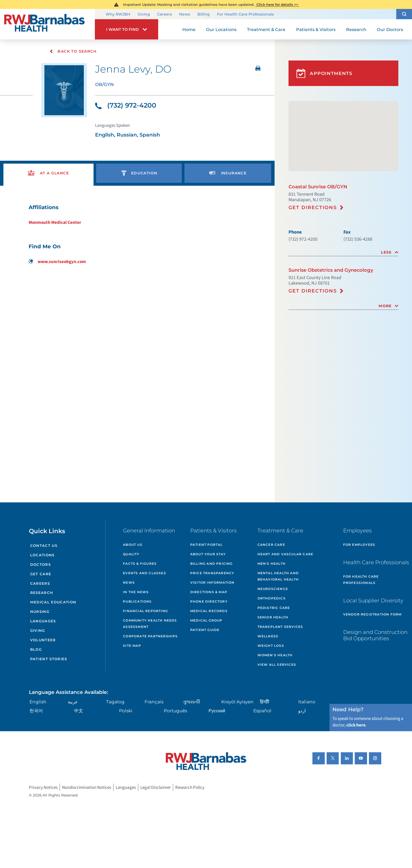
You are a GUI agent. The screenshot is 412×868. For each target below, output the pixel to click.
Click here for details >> (277, 4)
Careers (164, 14)
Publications (137, 601)
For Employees (359, 545)
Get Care (41, 574)
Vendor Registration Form (372, 614)
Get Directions (313, 208)
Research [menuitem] (356, 29)
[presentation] (48, 173)
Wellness (268, 636)
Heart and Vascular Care (285, 554)
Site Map (132, 646)
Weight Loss (271, 646)
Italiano (307, 702)
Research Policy (190, 787)
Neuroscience (273, 589)
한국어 (36, 711)
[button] (404, 14)
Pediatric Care (274, 608)
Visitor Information (212, 582)
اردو (302, 711)
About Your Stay (208, 554)
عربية (73, 702)
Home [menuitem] (189, 29)
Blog (36, 649)
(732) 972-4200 (126, 105)
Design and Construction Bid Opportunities (375, 635)
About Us (133, 545)
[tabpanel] (137, 234)
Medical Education (53, 602)
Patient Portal (207, 545)
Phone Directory (209, 601)
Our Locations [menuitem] (221, 29)
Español (262, 711)
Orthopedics (272, 598)
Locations (42, 555)
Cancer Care (271, 545)
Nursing (40, 612)
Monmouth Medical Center (55, 222)
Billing (204, 14)
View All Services (277, 665)
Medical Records (209, 611)
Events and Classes (145, 573)
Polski (126, 711)
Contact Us (44, 546)
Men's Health (272, 564)
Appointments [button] (325, 73)
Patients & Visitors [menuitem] (316, 29)
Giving (144, 14)
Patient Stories (49, 659)
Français (154, 702)
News (185, 14)
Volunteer (43, 640)
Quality (131, 554)
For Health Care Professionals (245, 14)
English (38, 702)
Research (42, 593)
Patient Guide (205, 630)
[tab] (343, 252)
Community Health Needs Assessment (150, 624)
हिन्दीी (264, 702)
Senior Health (273, 617)
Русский (217, 711)
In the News (136, 592)
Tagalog (115, 702)
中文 (79, 711)
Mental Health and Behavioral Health (278, 576)
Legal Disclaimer (156, 787)
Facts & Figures (140, 564)
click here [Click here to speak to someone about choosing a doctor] (356, 725)
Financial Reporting (145, 611)
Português (175, 711)
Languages (43, 621)
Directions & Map (209, 592)
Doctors (40, 564)
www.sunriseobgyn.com (57, 262)
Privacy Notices (43, 787)
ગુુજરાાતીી (192, 702)
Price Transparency (212, 573)
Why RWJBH (118, 14)
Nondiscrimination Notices (87, 787)
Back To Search (73, 51)
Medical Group (206, 620)
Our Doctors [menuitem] (390, 29)
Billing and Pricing (212, 564)
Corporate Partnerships (150, 636)
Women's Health (275, 655)
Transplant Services (280, 627)
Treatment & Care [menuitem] (266, 29)
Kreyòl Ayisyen (237, 702)
